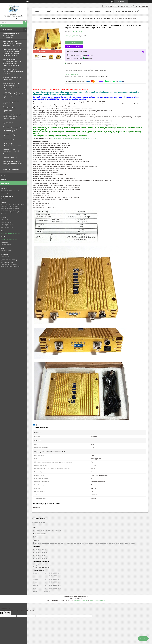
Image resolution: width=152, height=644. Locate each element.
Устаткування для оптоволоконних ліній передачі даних (10, 109)
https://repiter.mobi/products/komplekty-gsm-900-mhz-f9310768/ (75, 139)
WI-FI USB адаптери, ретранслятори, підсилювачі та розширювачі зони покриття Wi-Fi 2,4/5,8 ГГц (12, 62)
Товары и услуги (7, 29)
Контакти (82, 11)
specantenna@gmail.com (9, 239)
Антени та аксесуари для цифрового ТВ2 (11, 102)
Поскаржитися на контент (80, 601)
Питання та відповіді (65, 11)
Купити (74, 42)
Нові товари (95, 11)
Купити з (74, 47)
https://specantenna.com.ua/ (11, 233)
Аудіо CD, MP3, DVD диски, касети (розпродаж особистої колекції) (13, 163)
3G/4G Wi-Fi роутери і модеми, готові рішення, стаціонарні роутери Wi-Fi (13, 95)
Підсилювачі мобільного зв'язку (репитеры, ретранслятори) (11, 36)
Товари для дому (8, 139)
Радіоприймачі (8, 123)
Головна (37, 11)
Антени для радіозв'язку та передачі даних (12, 78)
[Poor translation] (8, 613)
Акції (49, 11)
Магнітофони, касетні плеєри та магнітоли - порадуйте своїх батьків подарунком (13, 129)
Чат (143, 639)
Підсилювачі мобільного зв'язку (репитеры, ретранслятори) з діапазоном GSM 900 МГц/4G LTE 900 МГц (75, 18)
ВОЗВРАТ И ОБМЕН (39, 522)
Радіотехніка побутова (10, 135)
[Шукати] (25, 22)
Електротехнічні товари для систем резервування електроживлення (12, 117)
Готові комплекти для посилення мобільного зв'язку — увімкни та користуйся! (13, 43)
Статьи (4, 179)
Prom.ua (86, 597)
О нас (3, 175)
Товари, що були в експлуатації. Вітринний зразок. (11, 151)
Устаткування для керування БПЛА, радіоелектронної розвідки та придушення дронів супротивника (12, 52)
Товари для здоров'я (10, 157)
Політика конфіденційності (97, 601)
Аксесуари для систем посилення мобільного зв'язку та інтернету (13, 71)
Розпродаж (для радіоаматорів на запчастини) (13, 144)
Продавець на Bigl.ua (76, 599)
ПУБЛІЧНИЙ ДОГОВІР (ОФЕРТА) (127, 11)
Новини (108, 11)
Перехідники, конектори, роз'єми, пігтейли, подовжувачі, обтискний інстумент (11, 86)
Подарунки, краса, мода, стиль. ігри (11, 170)
